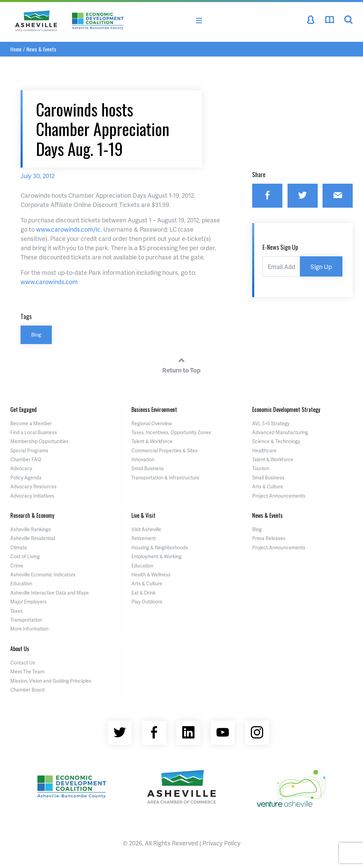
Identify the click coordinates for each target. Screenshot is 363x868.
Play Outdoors (147, 602)
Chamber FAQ (26, 459)
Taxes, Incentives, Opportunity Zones (171, 432)
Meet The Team (27, 671)
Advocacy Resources (33, 486)
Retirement (144, 538)
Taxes (16, 611)
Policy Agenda (26, 478)
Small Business (148, 468)
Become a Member (31, 423)
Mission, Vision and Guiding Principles (51, 681)
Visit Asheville (146, 529)
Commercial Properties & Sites (165, 450)
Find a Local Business (34, 432)
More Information (29, 629)
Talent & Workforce (152, 441)
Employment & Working (156, 556)
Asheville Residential (33, 538)
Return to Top (181, 364)
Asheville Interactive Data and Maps (50, 593)
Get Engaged (24, 409)
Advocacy (21, 468)
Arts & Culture (268, 486)
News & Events (41, 49)
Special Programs (29, 450)
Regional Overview (152, 423)
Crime (17, 566)
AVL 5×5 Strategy (271, 423)
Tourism (261, 468)
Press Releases (269, 538)
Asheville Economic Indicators (43, 574)
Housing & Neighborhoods (160, 547)
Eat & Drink (143, 593)
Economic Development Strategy (286, 409)
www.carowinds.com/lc (68, 229)
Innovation (143, 459)
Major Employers (28, 602)
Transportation (26, 620)
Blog (36, 334)
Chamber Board (27, 690)
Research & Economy (32, 515)
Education (21, 583)
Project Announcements (279, 496)
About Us (20, 649)
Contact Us (23, 663)
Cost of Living (25, 556)
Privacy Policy (221, 843)
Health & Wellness (151, 574)
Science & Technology (276, 441)
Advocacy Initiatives (32, 496)
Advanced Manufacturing (280, 432)
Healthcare (264, 450)
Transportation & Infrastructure (165, 478)
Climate (19, 547)
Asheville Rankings (31, 529)
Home (16, 49)
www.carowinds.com (49, 282)
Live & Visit (143, 515)
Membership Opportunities (39, 441)
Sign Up (321, 266)
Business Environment (154, 409)
